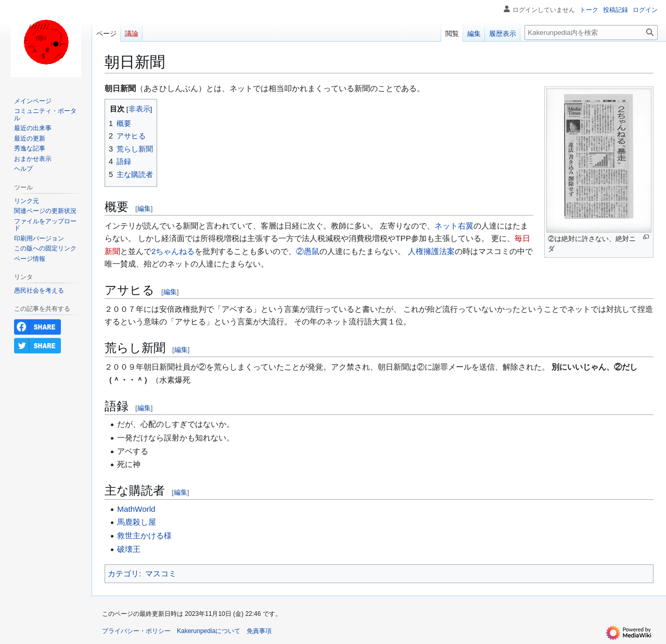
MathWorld (136, 509)
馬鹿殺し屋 (137, 522)
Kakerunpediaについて (209, 631)
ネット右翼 (454, 226)
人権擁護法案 (431, 251)
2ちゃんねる (173, 251)
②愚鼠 (308, 251)
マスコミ (161, 573)
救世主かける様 (144, 535)
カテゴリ (123, 573)
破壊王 (129, 549)
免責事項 (259, 631)
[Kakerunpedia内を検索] (591, 33)
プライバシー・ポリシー (136, 631)
